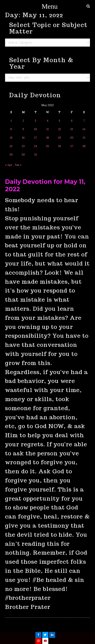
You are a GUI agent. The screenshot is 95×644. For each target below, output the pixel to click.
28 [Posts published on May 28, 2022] (84, 146)
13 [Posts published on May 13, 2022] (72, 129)
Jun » (18, 165)
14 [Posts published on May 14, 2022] (84, 129)
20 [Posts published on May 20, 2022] (72, 138)
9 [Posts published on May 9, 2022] (23, 129)
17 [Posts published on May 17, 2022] (35, 138)
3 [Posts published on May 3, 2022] (35, 121)
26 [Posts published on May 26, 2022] (60, 146)
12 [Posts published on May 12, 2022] (60, 129)
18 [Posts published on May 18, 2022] (47, 138)
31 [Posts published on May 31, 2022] (35, 155)
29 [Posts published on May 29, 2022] (11, 155)
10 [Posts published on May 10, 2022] (35, 129)
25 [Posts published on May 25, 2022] (47, 146)
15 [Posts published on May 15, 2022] (11, 138)
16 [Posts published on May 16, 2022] (23, 138)
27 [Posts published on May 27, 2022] (72, 146)
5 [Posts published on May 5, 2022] (59, 121)
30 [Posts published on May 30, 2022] (23, 155)
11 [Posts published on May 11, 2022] (47, 129)
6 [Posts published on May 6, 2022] (72, 121)
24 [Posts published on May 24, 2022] (35, 146)
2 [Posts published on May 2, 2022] (23, 121)
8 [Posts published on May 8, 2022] (11, 129)
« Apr (9, 165)
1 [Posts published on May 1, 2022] (11, 121)
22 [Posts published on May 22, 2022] (11, 146)
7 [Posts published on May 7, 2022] (84, 121)
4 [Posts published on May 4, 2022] (47, 121)
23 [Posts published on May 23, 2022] (23, 146)
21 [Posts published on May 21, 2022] (84, 138)
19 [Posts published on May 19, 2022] (59, 138)
